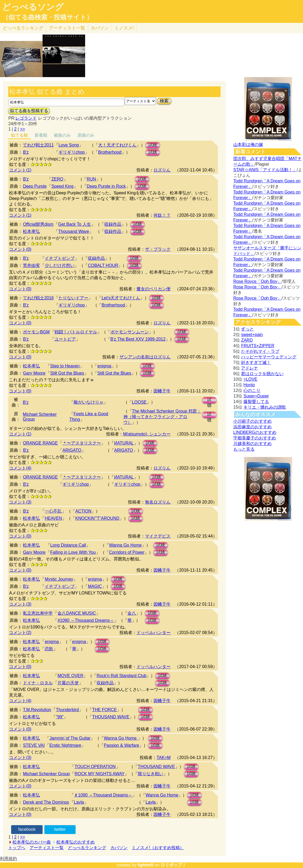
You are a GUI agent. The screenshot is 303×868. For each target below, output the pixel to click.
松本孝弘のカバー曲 (32, 842)
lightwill (146, 865)
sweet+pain (252, 335)
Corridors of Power (127, 552)
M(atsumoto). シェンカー (147, 434)
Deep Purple (35, 186)
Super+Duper (256, 396)
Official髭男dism (38, 224)
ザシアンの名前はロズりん (145, 357)
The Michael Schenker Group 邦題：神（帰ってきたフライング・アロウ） (162, 417)
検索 (164, 101)
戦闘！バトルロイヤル (76, 332)
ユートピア (65, 339)
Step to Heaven (65, 366)
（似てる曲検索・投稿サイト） (47, 17)
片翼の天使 (68, 683)
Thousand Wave (74, 231)
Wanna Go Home (125, 545)
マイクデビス (158, 536)
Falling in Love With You (73, 552)
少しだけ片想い (60, 265)
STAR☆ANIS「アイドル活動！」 (265, 170)
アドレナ (250, 368)
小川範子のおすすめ (252, 421)
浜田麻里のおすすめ (252, 427)
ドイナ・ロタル (38, 683)
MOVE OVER (70, 676)
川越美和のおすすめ (252, 444)
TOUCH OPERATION (95, 767)
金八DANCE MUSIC (77, 613)
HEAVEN (53, 518)
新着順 (41, 135)
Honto (249, 385)
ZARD (247, 340)
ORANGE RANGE (40, 443)
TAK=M (164, 758)
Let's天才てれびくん (121, 298)
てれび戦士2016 (38, 298)
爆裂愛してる (256, 402)
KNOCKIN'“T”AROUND (97, 518)
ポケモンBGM (36, 332)
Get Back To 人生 (75, 224)
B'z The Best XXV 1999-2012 (138, 339)
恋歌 (49, 649)
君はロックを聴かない (262, 374)
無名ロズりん (158, 502)
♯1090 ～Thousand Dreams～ (103, 795)
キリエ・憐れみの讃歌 (265, 407)
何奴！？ (162, 215)
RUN (91, 179)
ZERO (57, 179)
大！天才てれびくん (117, 145)
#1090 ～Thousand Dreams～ (86, 620)
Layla (79, 802)
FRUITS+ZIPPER (258, 346)
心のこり (252, 390)
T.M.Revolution (37, 710)
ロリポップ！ (173, 865)
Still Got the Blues (67, 373)
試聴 (153, 145)
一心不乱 (53, 511)
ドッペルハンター (153, 633)
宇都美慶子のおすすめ (255, 438)
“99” (60, 717)
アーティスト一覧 (47, 848)
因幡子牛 (162, 391)
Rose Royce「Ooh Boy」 (257, 281)
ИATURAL (124, 443)
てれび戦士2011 (38, 145)
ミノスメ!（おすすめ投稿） (158, 848)
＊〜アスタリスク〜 (82, 443)
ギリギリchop (72, 152)
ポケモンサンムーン (130, 332)
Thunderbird (67, 710)
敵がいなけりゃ (89, 402)
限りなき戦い (151, 774)
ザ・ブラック (158, 249)
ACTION (83, 511)
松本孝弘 (31, 231)
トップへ (17, 848)
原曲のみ (86, 135)
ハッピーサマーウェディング (269, 357)
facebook (27, 829)
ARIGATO (72, 450)
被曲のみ (62, 135)
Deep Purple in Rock (106, 186)
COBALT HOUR (103, 265)
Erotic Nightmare (65, 745)
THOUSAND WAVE (111, 717)
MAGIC (95, 586)
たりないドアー (73, 298)
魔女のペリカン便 (153, 289)
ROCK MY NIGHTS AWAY (99, 774)
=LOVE (250, 379)
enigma (104, 366)
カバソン (100, 28)
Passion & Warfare (121, 745)
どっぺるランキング (87, 848)
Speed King (62, 186)
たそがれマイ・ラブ (260, 351)
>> (22, 129)
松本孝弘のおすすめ (76, 842)
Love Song (69, 145)
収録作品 (113, 224)
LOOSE (139, 402)
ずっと (247, 329)
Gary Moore (34, 373)
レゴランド (26, 118)
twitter (60, 829)
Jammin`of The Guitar (70, 738)
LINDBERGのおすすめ (255, 432)
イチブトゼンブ (60, 258)
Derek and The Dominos (46, 802)
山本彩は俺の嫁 (248, 144)
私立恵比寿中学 (38, 613)
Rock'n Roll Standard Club (121, 676)
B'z (26, 152)
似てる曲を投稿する (29, 111)
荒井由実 (31, 265)
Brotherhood (110, 152)
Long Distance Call (68, 545)
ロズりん (162, 170)
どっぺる (23, 28)
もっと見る (244, 449)
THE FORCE (104, 710)
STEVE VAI (34, 745)
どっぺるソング (33, 7)
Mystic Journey (59, 579)
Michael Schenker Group (46, 774)
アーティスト (67, 28)
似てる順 (19, 135)
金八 (132, 613)
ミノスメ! (124, 28)
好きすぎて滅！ (256, 362)
